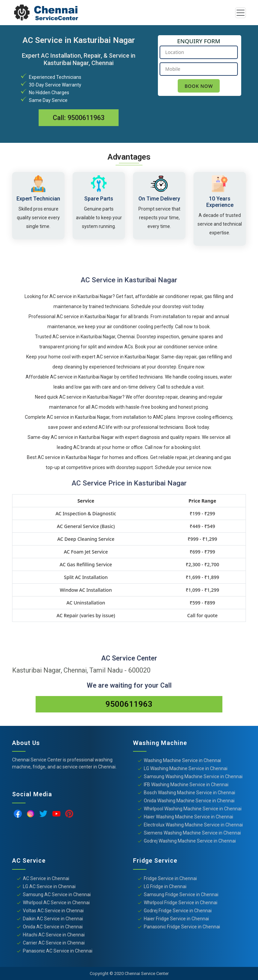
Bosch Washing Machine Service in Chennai (189, 793)
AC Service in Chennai (46, 878)
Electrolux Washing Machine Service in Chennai (193, 825)
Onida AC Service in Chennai (53, 927)
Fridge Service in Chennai (170, 878)
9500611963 (86, 118)
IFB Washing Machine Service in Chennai (186, 785)
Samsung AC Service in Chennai (57, 895)
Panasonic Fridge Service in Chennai (182, 927)
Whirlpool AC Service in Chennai (56, 903)
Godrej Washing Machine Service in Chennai (190, 841)
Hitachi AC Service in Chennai (54, 935)
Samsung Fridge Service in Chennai (181, 895)
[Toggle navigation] (241, 13)
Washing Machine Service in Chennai (182, 760)
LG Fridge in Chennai (165, 886)
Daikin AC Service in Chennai (53, 919)
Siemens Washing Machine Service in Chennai (192, 833)
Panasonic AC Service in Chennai (58, 951)
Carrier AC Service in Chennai (54, 943)
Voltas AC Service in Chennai (53, 911)
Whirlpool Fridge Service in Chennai (181, 903)
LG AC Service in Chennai (49, 886)
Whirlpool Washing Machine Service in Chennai (193, 809)
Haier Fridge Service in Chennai (176, 919)
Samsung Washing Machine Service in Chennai (193, 776)
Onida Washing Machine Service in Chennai (189, 801)
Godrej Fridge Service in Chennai (178, 911)
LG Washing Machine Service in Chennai (186, 768)
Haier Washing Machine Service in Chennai (188, 817)
